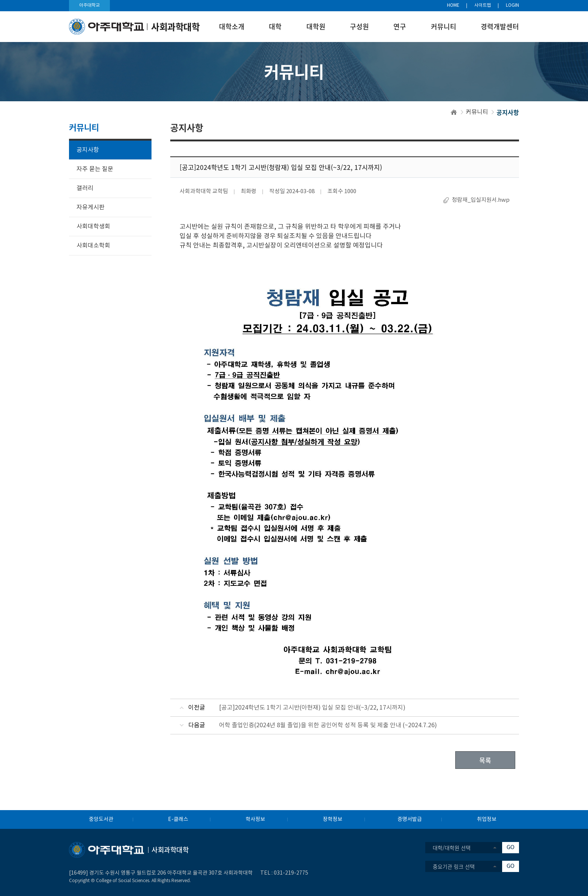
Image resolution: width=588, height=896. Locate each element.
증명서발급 (410, 819)
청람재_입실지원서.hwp (481, 200)
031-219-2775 (291, 873)
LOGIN (512, 5)
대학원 (316, 26)
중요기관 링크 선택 (454, 866)
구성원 (359, 26)
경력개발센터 (500, 26)
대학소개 (232, 26)
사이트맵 (483, 5)
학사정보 (255, 819)
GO (511, 847)
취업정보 (487, 819)
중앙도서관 (101, 819)
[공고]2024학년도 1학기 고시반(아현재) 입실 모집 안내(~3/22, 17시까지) (312, 708)
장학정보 (333, 819)
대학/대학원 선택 (452, 848)
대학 (275, 26)
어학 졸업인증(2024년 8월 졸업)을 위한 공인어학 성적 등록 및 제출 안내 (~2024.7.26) (328, 725)
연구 (400, 26)
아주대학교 (89, 5)
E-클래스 (178, 819)
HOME (453, 5)
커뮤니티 (444, 26)
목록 (485, 760)
